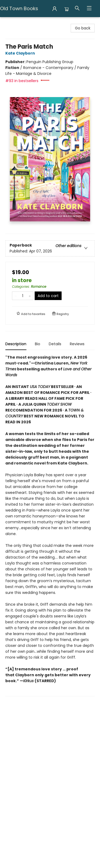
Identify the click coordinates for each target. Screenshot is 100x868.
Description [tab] (16, 344)
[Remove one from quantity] (16, 296)
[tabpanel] (50, 525)
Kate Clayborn (21, 53)
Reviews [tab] (77, 344)
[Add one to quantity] (30, 296)
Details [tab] (55, 344)
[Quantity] (23, 296)
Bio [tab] (38, 344)
